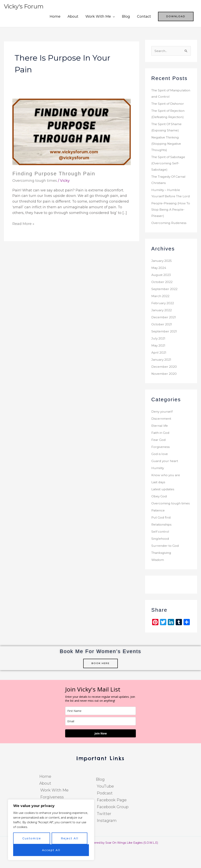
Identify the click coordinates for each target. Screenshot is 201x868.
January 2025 (162, 273)
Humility (158, 481)
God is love (160, 467)
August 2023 (162, 288)
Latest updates (163, 502)
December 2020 (164, 379)
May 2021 (159, 358)
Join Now (101, 752)
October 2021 (162, 337)
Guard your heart (165, 474)
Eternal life (160, 438)
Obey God (159, 509)
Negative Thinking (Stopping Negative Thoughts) (167, 150)
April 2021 (159, 365)
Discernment (162, 431)
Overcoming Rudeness (169, 236)
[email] (100, 740)
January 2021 (162, 372)
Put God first (162, 536)
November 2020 (164, 386)
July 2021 (159, 351)
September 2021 (164, 344)
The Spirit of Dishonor (168, 110)
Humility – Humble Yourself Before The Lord (167, 203)
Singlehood (160, 558)
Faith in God (161, 445)
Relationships (162, 544)
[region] (51, 830)
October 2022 (162, 295)
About (73, 16)
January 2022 (162, 323)
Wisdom (158, 579)
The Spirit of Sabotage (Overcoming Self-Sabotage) (169, 170)
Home (55, 16)
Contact (144, 16)
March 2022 (161, 309)
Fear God (159, 453)
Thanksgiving (162, 572)
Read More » (23, 223)
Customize (32, 838)
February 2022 (163, 316)
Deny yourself (162, 424)
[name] (100, 730)
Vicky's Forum (24, 6)
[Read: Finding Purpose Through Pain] (71, 132)
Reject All (70, 838)
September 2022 (165, 302)
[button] (176, 16)
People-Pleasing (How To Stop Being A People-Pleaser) (171, 222)
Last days (158, 495)
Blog (126, 16)
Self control (161, 551)
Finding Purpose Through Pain (54, 174)
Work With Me (98, 16)
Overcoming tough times (35, 181)
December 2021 (164, 330)
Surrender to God (165, 565)
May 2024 (159, 281)
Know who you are (166, 488)
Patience (158, 529)
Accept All (51, 850)
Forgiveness (161, 460)
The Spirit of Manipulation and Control (165, 97)
